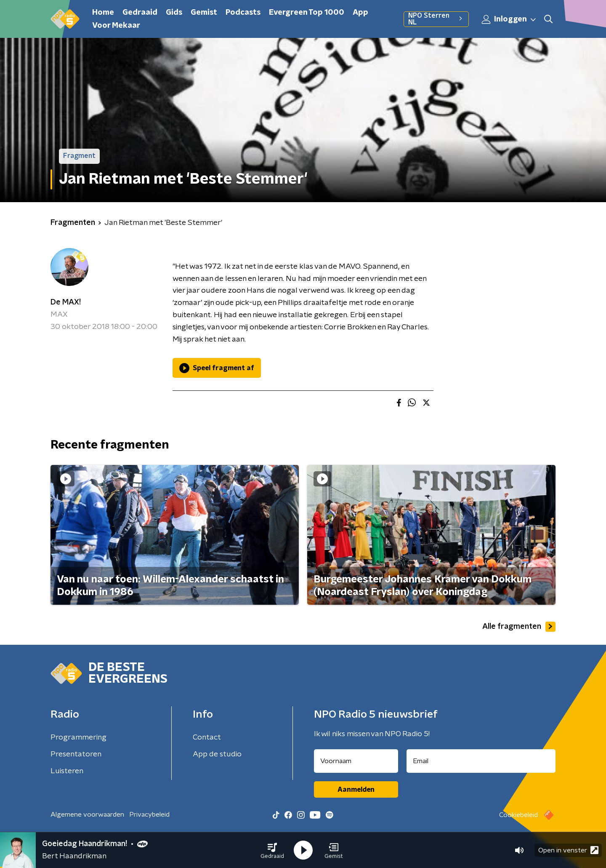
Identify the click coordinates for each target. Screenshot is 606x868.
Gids (174, 13)
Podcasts (243, 13)
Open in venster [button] (568, 850)
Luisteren (67, 771)
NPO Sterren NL (436, 19)
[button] (272, 850)
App (360, 13)
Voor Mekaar (116, 26)
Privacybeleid (149, 815)
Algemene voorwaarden (87, 815)
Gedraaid (140, 13)
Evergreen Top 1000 (307, 13)
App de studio (217, 754)
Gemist (204, 13)
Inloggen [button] (509, 19)
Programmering (78, 737)
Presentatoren (76, 754)
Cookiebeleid (518, 815)
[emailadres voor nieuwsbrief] (481, 761)
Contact (207, 737)
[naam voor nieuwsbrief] (356, 761)
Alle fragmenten (519, 627)
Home (103, 13)
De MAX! (66, 302)
